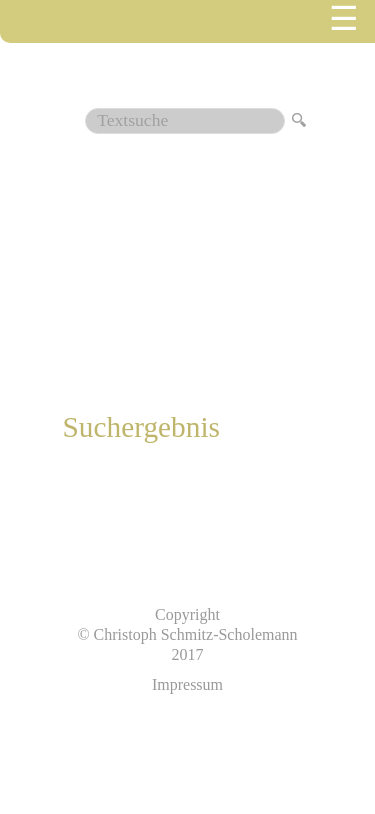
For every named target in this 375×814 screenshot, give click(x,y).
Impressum (187, 684)
